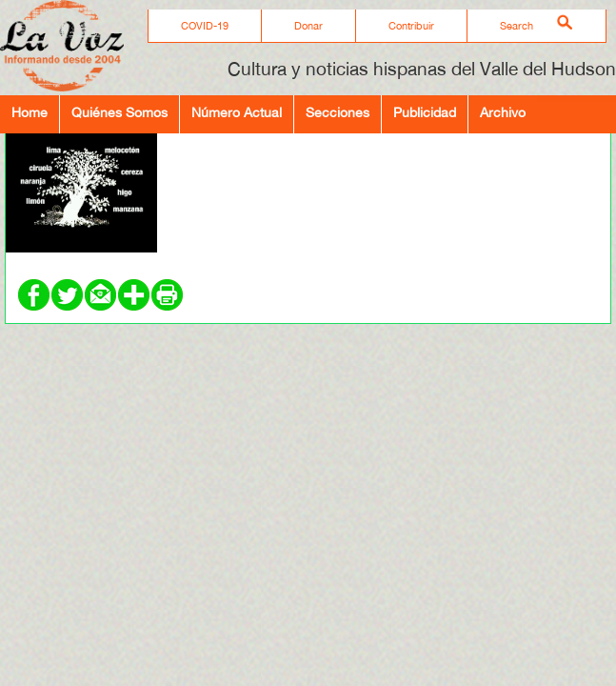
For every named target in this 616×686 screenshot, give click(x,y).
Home (30, 112)
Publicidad (425, 112)
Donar (308, 26)
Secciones (338, 112)
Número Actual (237, 112)
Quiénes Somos (119, 112)
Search (517, 26)
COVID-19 (205, 26)
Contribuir (411, 26)
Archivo (503, 112)
